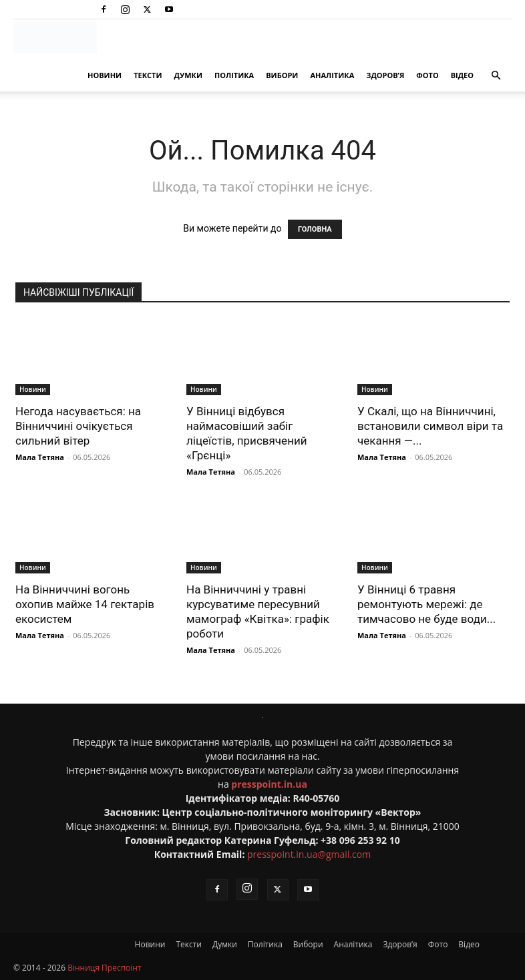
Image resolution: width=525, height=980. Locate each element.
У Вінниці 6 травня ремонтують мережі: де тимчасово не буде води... (426, 604)
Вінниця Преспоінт (104, 968)
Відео (462, 75)
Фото (427, 75)
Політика (234, 75)
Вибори (282, 75)
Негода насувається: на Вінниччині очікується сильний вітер (78, 426)
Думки (188, 75)
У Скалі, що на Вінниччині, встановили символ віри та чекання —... (430, 426)
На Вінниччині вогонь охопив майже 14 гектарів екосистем (85, 604)
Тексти (148, 75)
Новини (105, 75)
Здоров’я (385, 75)
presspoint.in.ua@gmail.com (309, 854)
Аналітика (332, 75)
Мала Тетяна (40, 457)
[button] (496, 76)
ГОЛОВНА (315, 229)
